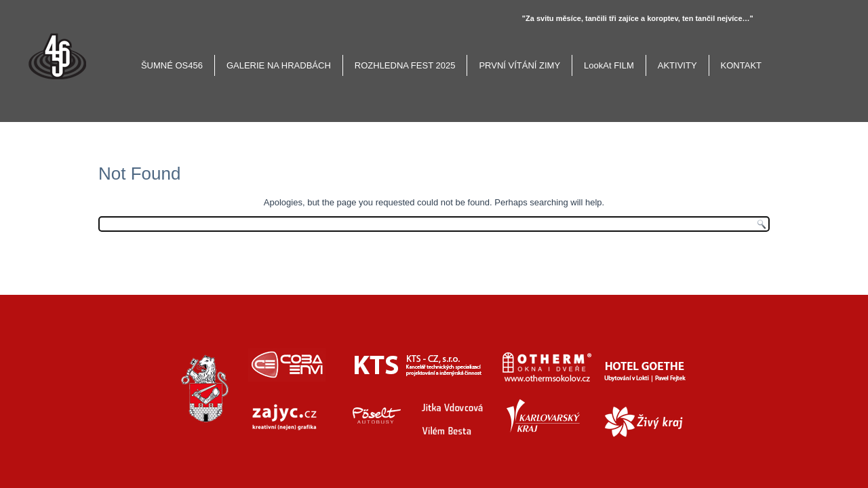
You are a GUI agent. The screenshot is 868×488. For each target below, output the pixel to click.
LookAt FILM (609, 65)
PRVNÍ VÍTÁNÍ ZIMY (519, 65)
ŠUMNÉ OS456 (172, 65)
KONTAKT (741, 65)
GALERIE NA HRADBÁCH (279, 65)
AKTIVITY (677, 65)
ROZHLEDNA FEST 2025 (405, 65)
